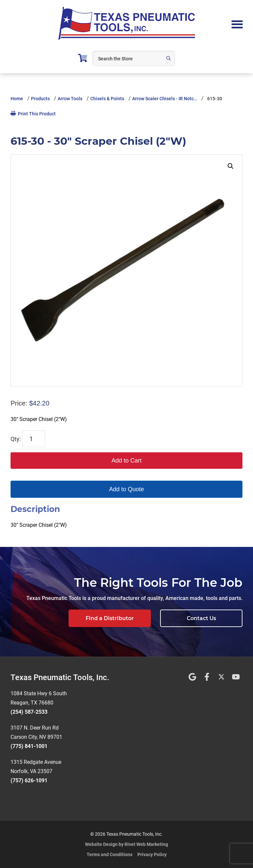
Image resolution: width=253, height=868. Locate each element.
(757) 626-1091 (29, 780)
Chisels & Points (107, 99)
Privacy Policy (152, 854)
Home (17, 99)
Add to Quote (126, 489)
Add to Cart (126, 461)
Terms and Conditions (110, 854)
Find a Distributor (110, 618)
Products (40, 99)
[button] (231, 166)
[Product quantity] (34, 439)
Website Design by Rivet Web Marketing (126, 844)
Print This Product (33, 114)
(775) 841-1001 (29, 746)
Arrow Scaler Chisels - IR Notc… (165, 99)
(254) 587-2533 (29, 712)
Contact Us (201, 618)
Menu (237, 24)
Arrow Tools (70, 99)
